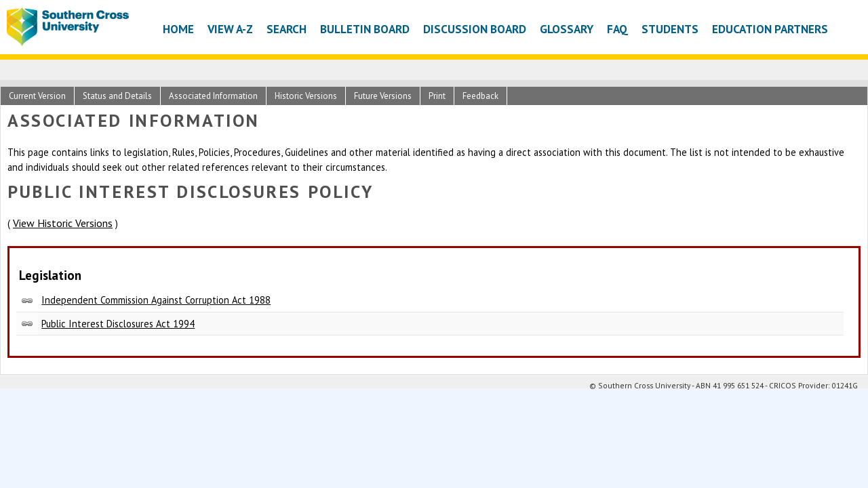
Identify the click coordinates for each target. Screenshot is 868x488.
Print (437, 96)
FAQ (617, 29)
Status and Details (117, 96)
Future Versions (383, 96)
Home (178, 29)
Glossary (567, 29)
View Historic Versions (63, 223)
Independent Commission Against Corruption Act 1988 (156, 300)
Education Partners (770, 29)
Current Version (37, 96)
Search (287, 29)
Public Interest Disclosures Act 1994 (118, 324)
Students (670, 29)
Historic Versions (306, 96)
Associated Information (213, 96)
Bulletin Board (365, 29)
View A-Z (230, 29)
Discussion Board (475, 29)
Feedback (480, 96)
